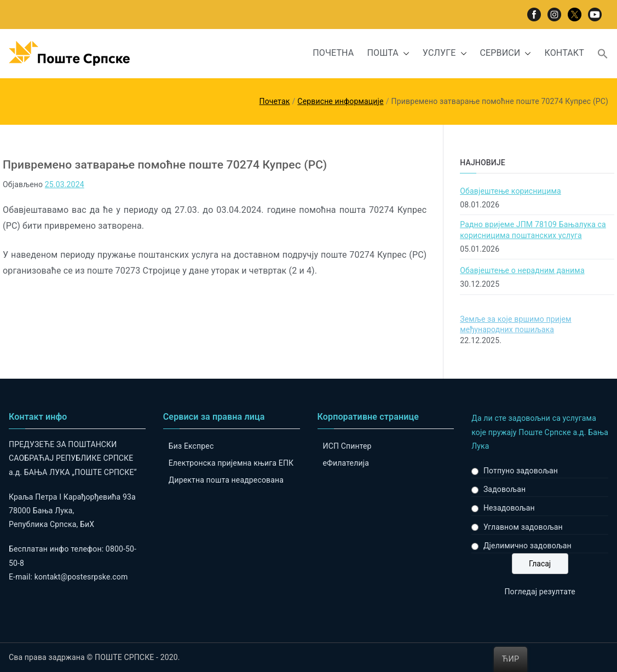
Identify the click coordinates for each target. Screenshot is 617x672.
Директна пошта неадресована (226, 480)
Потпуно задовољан (521, 471)
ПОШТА (388, 53)
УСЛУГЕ (445, 53)
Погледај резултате (540, 592)
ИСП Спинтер (347, 446)
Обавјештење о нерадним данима (522, 270)
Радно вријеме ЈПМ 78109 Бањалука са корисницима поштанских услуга (533, 230)
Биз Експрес (191, 446)
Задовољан (504, 489)
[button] (404, 53)
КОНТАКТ (564, 53)
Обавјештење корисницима (511, 191)
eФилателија (346, 463)
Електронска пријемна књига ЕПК (231, 463)
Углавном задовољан (523, 527)
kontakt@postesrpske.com (81, 577)
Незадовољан (509, 508)
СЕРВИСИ (506, 53)
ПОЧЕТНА (333, 53)
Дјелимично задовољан (527, 546)
